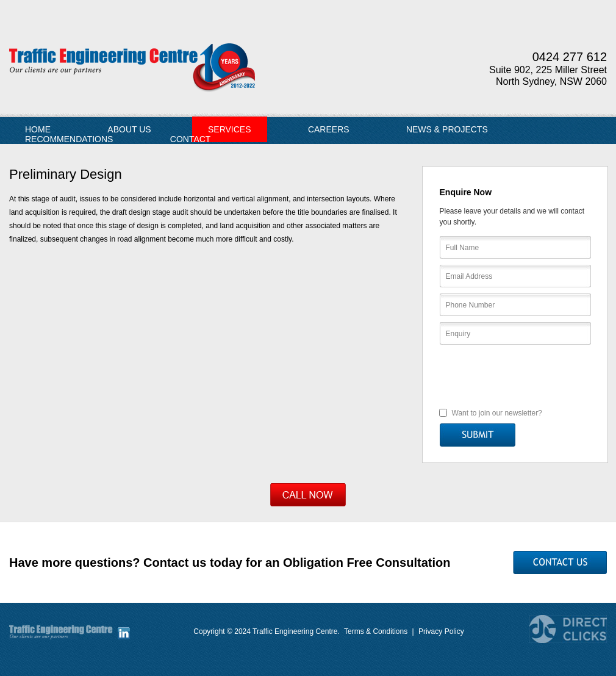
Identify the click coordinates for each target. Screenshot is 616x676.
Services (230, 129)
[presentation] (516, 375)
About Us (129, 129)
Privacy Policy (441, 631)
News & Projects (447, 129)
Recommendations (69, 139)
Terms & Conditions (376, 631)
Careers (329, 129)
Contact (191, 139)
